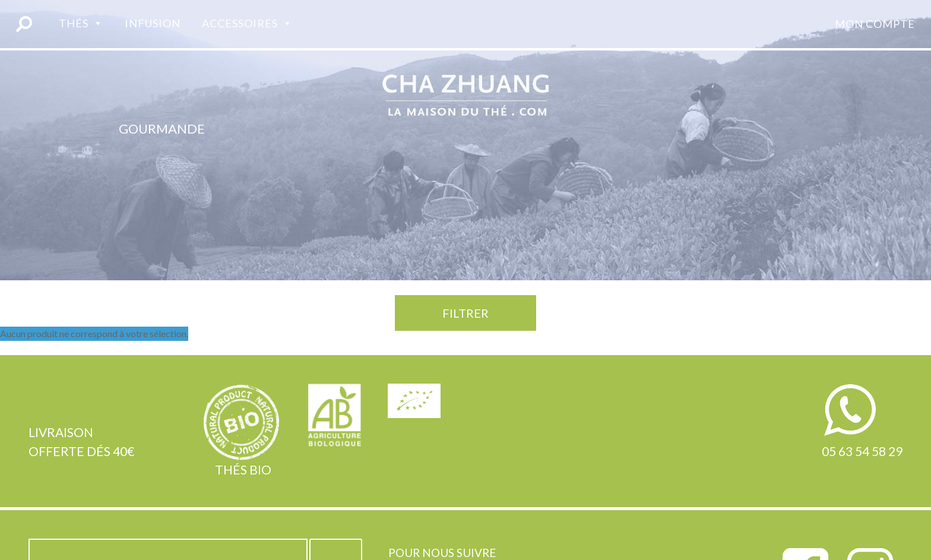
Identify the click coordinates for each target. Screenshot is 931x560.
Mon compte (875, 24)
